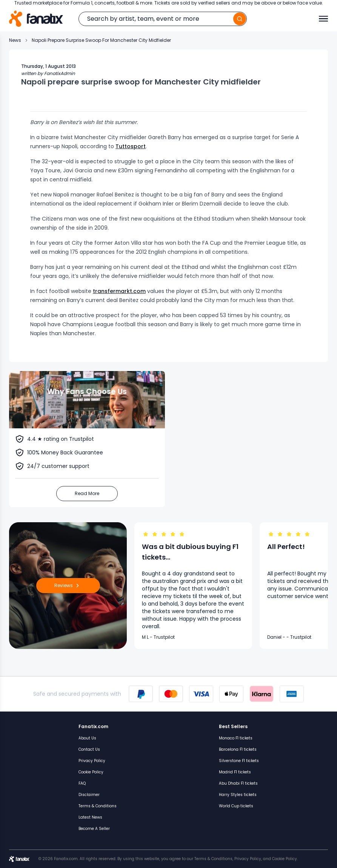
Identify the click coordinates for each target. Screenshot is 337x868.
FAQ (82, 783)
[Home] (36, 19)
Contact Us (89, 749)
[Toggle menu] (323, 19)
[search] (240, 19)
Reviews (68, 586)
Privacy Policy (92, 761)
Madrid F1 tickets (235, 772)
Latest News (90, 817)
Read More (87, 493)
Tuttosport (131, 146)
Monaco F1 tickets (236, 738)
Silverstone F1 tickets (239, 761)
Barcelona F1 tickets (238, 749)
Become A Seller (94, 829)
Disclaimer (89, 795)
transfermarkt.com (119, 291)
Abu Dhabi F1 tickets (238, 783)
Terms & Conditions (98, 806)
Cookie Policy (91, 772)
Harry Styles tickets (238, 795)
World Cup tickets (236, 806)
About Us (87, 738)
